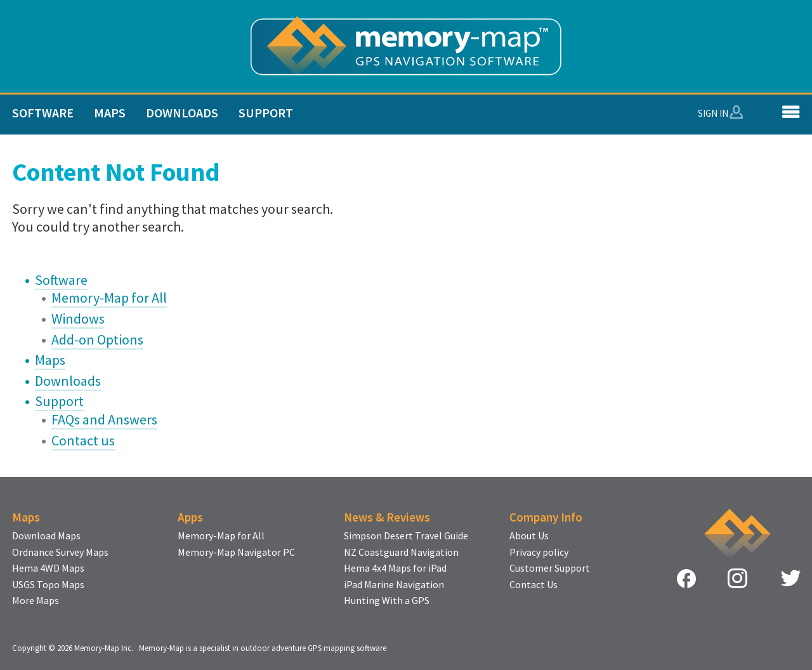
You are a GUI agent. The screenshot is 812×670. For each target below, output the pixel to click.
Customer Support (550, 568)
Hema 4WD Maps (48, 568)
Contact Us (534, 585)
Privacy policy (539, 553)
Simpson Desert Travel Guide (406, 536)
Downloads (182, 113)
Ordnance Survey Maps (60, 553)
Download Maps (46, 536)
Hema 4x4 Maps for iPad (395, 568)
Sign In (713, 113)
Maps (110, 113)
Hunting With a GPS (387, 601)
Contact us (83, 440)
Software (43, 113)
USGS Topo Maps (48, 585)
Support (266, 113)
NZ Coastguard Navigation (401, 553)
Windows (78, 319)
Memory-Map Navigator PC (236, 553)
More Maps (36, 601)
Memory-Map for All (109, 298)
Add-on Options (97, 339)
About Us (529, 536)
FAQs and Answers (104, 419)
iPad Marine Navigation (394, 585)
